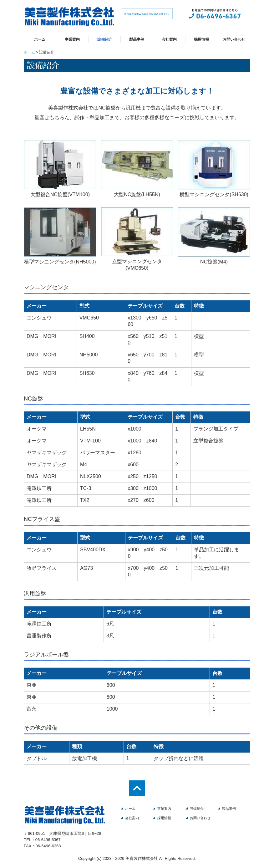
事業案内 (72, 39)
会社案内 (169, 39)
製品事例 (137, 39)
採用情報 (201, 39)
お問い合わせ (234, 39)
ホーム (40, 39)
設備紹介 (105, 39)
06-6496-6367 (48, 840)
